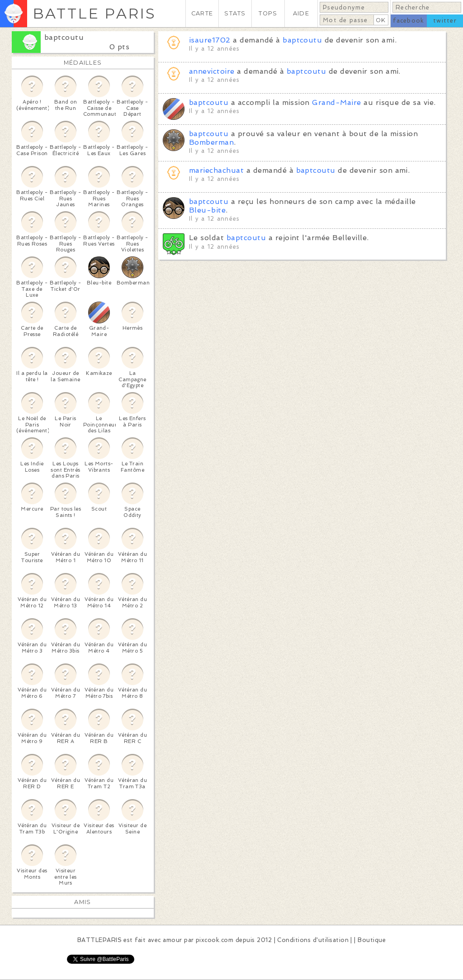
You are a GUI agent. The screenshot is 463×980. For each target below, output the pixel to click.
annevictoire (212, 71)
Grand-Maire (336, 102)
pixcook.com (215, 940)
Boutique (372, 940)
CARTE (202, 13)
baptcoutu (64, 37)
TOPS (268, 13)
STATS (235, 13)
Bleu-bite (207, 210)
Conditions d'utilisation (313, 940)
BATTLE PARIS (94, 13)
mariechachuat (216, 170)
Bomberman (211, 142)
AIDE (301, 13)
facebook (409, 21)
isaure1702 (210, 40)
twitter (445, 21)
